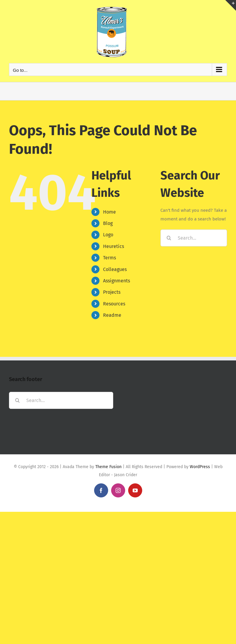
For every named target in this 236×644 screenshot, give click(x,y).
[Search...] (194, 238)
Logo (108, 235)
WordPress (200, 467)
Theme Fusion (108, 467)
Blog (108, 223)
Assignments (117, 281)
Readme (112, 315)
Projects (112, 292)
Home (109, 212)
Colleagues (115, 269)
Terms (109, 258)
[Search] (169, 238)
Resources (114, 304)
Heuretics (114, 246)
